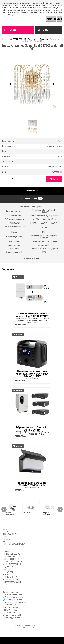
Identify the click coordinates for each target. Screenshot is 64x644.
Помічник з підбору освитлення (14, 602)
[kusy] (8, 179)
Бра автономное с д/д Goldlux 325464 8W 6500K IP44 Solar (32, 484)
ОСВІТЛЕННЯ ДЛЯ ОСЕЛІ (18, 39)
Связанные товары (32, 198)
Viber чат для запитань (13, 594)
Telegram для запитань (14, 600)
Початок (5, 39)
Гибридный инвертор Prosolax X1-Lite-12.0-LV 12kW (32, 429)
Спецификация (32, 191)
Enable (59, 19)
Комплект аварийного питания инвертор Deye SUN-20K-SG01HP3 (32, 315)
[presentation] (10, 84)
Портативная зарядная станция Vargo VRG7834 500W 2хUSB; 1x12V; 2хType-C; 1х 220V (32, 374)
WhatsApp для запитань (14, 597)
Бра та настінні (33, 39)
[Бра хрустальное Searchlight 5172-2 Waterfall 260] (32, 84)
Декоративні (44, 39)
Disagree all (51, 19)
